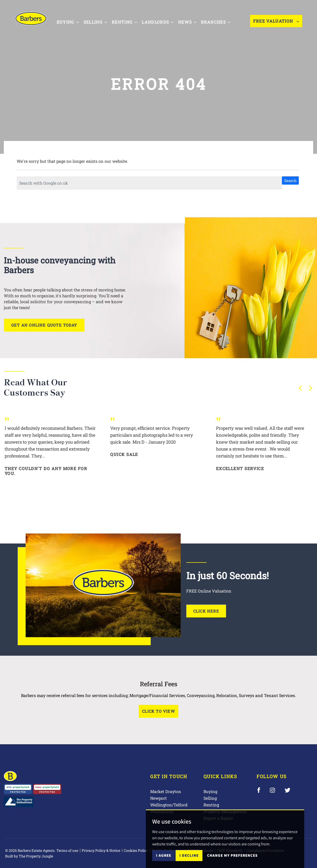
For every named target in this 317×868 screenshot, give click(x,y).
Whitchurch (162, 811)
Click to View (158, 711)
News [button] (190, 21)
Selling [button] (97, 21)
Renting (211, 805)
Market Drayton (166, 791)
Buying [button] (70, 21)
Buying (210, 791)
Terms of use (67, 850)
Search (290, 180)
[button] (300, 388)
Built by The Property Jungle (29, 856)
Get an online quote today (44, 325)
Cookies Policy (136, 850)
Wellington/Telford (169, 805)
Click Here (206, 611)
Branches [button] (218, 21)
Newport (158, 798)
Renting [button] (126, 21)
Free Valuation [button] (276, 22)
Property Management (225, 811)
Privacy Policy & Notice (101, 850)
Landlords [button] (160, 21)
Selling (210, 798)
